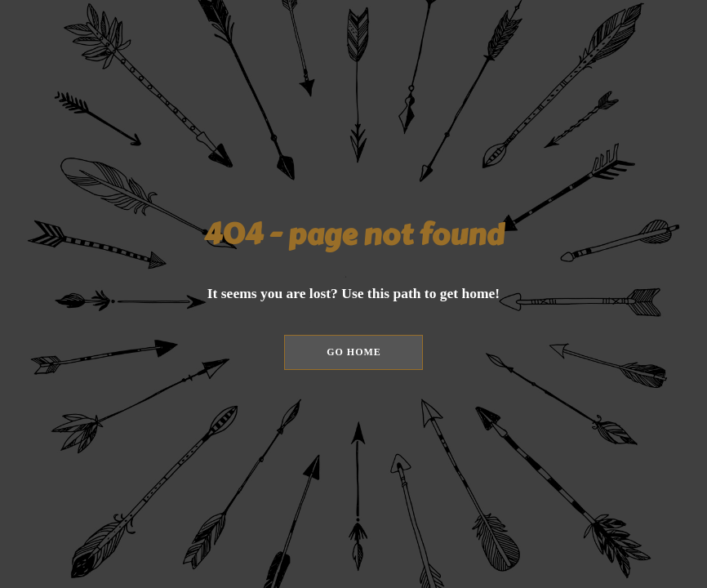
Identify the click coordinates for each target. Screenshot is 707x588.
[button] (353, 352)
